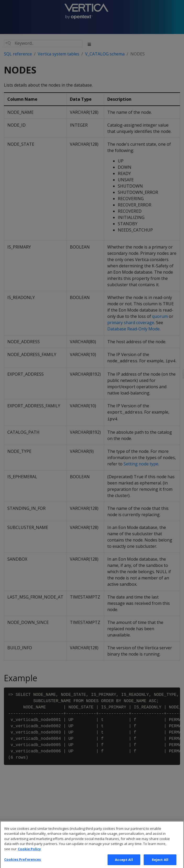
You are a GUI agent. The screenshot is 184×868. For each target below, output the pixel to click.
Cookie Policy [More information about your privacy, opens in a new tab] (29, 853)
